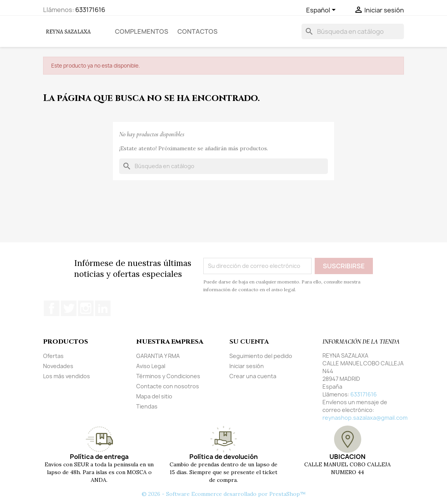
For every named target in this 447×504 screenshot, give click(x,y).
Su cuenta (249, 342)
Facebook (52, 308)
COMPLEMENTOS (142, 31)
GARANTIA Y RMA (158, 356)
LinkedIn (103, 308)
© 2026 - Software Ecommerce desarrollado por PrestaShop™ (224, 494)
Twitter (69, 308)
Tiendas (147, 406)
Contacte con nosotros (168, 386)
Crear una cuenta (253, 376)
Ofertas (53, 356)
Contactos (198, 31)
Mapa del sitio (154, 396)
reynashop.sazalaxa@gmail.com (365, 418)
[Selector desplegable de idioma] (322, 10)
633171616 (90, 10)
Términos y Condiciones (168, 376)
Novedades (58, 366)
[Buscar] (353, 31)
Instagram (86, 308)
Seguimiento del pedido (261, 356)
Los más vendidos (67, 376)
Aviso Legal (151, 366)
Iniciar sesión (247, 366)
